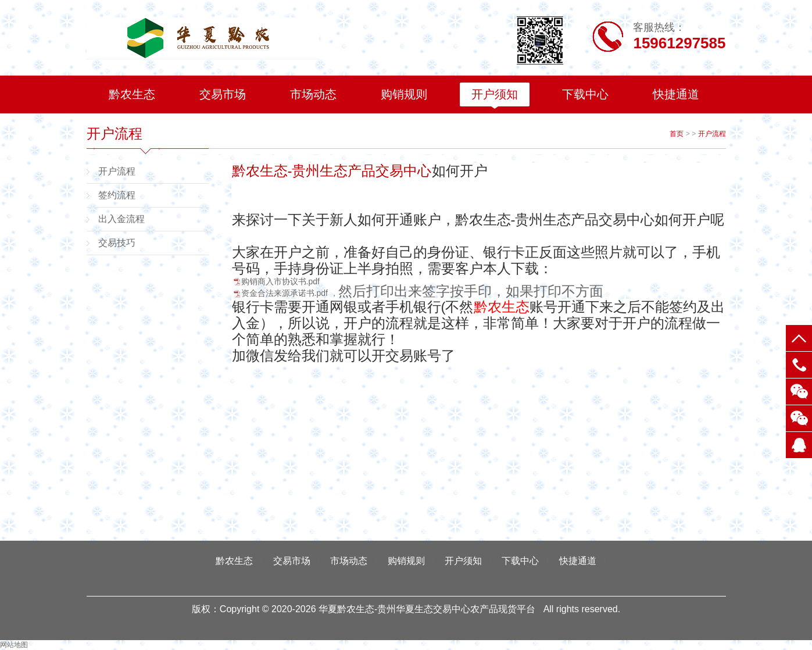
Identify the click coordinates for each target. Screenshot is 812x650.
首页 (677, 134)
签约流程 (117, 195)
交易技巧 (117, 243)
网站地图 (14, 645)
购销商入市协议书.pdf (280, 281)
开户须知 (495, 94)
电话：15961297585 (799, 365)
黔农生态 (132, 94)
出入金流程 (121, 219)
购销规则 (404, 94)
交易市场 (223, 94)
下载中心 (585, 94)
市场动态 (313, 94)
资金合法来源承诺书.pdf (285, 293)
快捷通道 (676, 94)
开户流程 (712, 134)
